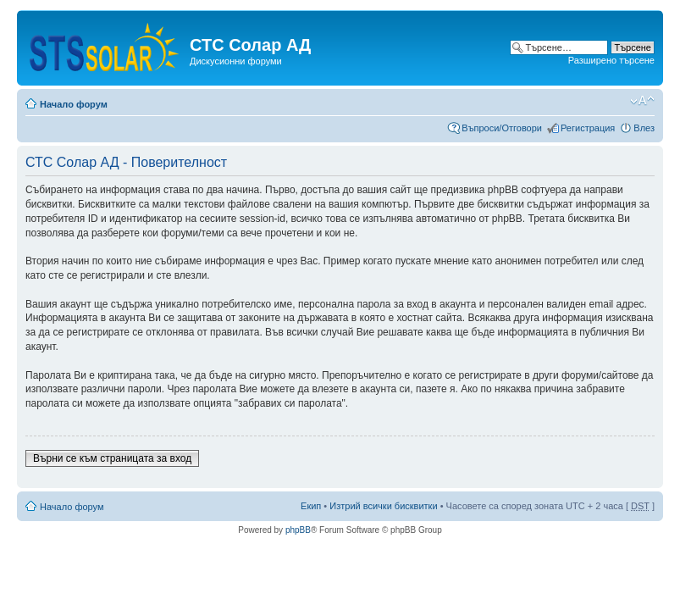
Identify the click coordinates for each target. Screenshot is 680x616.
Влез (644, 128)
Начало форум (74, 104)
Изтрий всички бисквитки (383, 506)
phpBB (298, 530)
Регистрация (588, 128)
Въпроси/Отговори (502, 128)
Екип (311, 506)
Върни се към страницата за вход (112, 458)
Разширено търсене (611, 60)
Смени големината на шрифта (642, 101)
